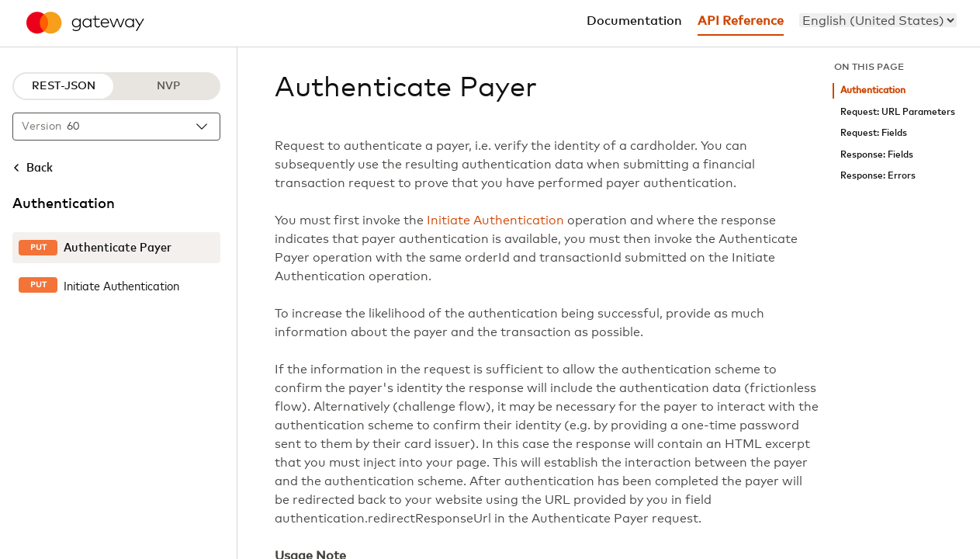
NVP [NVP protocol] (168, 86)
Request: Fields (874, 133)
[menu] (878, 20)
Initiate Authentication (495, 220)
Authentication (873, 90)
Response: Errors (878, 176)
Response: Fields (877, 155)
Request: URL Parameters (898, 112)
